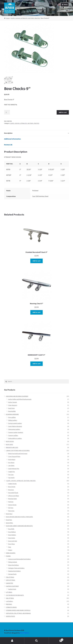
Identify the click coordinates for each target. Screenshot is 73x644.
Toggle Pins (11, 472)
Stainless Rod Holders (14, 571)
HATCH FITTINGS (11, 580)
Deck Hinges (12, 460)
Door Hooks (12, 538)
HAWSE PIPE (10, 583)
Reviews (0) (8, 145)
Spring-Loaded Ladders (15, 423)
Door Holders (12, 535)
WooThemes (24, 633)
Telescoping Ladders (14, 429)
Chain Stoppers (13, 405)
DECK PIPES (9, 523)
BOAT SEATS (10, 445)
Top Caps (11, 475)
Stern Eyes (11, 511)
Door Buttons (12, 532)
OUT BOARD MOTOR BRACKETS (15, 595)
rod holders (9, 601)
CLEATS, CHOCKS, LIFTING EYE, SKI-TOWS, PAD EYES (25, 18)
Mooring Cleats (12, 499)
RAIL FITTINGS (10, 598)
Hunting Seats (12, 589)
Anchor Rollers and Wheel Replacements (20, 399)
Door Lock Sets (13, 541)
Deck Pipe (9, 520)
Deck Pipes (11, 408)
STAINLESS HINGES (11, 607)
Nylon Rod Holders (14, 565)
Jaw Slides (11, 466)
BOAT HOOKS (10, 441)
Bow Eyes (11, 490)
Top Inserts (11, 478)
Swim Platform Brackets (15, 426)
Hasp (10, 547)
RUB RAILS (9, 604)
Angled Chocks (12, 484)
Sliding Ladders (13, 420)
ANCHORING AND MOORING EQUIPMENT (17, 396)
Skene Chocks (12, 505)
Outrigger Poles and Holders (16, 568)
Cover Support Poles (14, 457)
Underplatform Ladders (15, 438)
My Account (12, 641)
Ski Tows (11, 508)
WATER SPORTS (11, 616)
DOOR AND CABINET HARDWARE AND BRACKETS (19, 526)
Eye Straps (11, 463)
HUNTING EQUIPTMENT (12, 586)
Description (8, 133)
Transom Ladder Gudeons (16, 432)
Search (36, 641)
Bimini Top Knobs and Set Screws (18, 454)
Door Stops (11, 544)
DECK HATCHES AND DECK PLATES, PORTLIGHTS (19, 517)
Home (8, 18)
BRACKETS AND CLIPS (12, 447)
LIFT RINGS (9, 592)
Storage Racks (12, 574)
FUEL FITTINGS (10, 577)
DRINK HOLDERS (11, 553)
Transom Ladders (13, 435)
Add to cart (63, 112)
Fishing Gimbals (13, 562)
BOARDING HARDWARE (12, 414)
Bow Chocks (12, 487)
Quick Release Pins (14, 469)
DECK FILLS (9, 514)
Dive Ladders (12, 417)
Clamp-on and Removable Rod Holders (19, 559)
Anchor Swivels (13, 402)
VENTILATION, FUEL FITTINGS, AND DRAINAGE (18, 613)
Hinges (10, 550)
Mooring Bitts (12, 411)
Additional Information (12, 139)
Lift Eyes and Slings (14, 496)
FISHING (8, 556)
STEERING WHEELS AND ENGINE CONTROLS (18, 610)
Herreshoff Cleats (13, 493)
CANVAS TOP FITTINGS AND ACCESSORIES (18, 451)
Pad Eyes (11, 502)
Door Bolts (11, 529)
